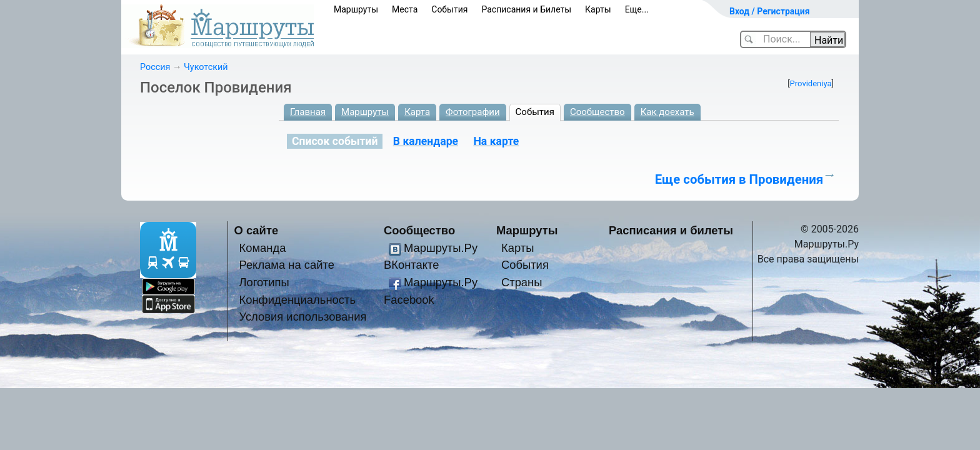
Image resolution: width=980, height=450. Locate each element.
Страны (522, 282)
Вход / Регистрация (770, 11)
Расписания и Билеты (526, 9)
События (449, 9)
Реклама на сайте (287, 265)
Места (405, 9)
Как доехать (667, 112)
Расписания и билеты (671, 230)
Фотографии (473, 112)
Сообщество (597, 112)
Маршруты (356, 9)
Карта (417, 112)
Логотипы (264, 282)
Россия (155, 67)
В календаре (426, 141)
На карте (496, 141)
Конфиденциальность (297, 300)
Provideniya (811, 83)
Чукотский (206, 67)
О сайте (257, 230)
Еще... (637, 9)
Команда (262, 248)
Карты (598, 9)
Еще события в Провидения (739, 179)
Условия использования (302, 317)
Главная (308, 112)
